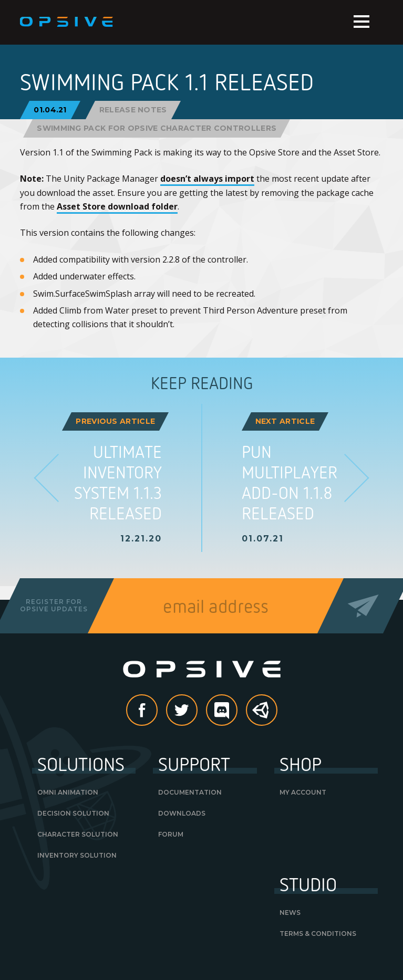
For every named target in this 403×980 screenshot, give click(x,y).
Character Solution (78, 834)
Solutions (81, 764)
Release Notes (133, 110)
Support (194, 764)
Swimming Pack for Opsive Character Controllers (157, 128)
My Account (303, 792)
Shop (301, 764)
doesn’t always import (207, 179)
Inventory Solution (77, 855)
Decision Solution (73, 813)
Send (363, 606)
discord (237, 711)
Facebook (157, 711)
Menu (361, 22)
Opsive (67, 22)
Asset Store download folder (117, 206)
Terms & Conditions (318, 934)
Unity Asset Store (262, 716)
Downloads (182, 813)
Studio (308, 884)
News (290, 913)
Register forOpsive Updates (54, 605)
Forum (171, 834)
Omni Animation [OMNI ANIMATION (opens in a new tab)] (68, 792)
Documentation (190, 792)
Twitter (197, 711)
